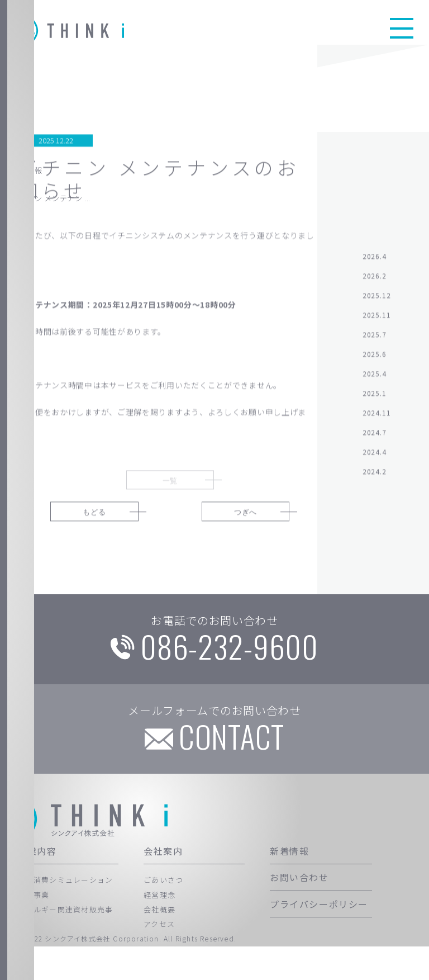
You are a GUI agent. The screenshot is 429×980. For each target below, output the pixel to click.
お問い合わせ (299, 911)
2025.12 (377, 302)
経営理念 (159, 928)
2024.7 (375, 439)
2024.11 (377, 419)
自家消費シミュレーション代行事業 (65, 921)
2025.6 (375, 360)
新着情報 (289, 885)
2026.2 (375, 282)
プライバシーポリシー (319, 938)
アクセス (159, 958)
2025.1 (375, 399)
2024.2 (375, 478)
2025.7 (375, 341)
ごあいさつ (164, 914)
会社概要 (159, 943)
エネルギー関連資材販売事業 (65, 951)
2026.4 (375, 262)
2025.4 (375, 380)
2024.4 (375, 458)
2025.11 (377, 321)
